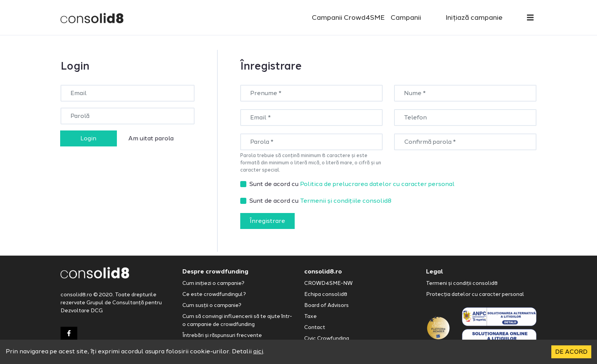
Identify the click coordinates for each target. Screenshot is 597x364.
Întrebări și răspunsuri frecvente (222, 335)
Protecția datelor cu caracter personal (475, 294)
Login (88, 138)
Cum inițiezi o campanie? (213, 283)
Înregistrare (267, 221)
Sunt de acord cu (352, 184)
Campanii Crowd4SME (348, 17)
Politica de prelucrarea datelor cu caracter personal (377, 184)
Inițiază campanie (474, 17)
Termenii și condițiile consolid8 (346, 201)
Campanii (406, 17)
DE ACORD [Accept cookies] (571, 352)
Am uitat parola (151, 138)
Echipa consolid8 (326, 294)
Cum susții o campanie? (212, 305)
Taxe (310, 316)
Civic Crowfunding (327, 338)
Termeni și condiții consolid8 (462, 283)
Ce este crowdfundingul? (214, 294)
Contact (315, 327)
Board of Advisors (326, 305)
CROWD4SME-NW (328, 283)
